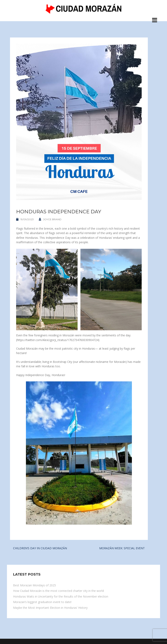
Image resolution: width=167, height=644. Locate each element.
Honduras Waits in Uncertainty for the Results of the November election (61, 596)
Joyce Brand (52, 219)
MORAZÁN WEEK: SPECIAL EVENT (122, 548)
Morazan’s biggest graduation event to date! (42, 602)
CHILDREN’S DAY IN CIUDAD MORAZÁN (40, 548)
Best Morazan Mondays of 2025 (35, 585)
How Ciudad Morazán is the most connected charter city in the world (58, 591)
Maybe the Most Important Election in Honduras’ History (50, 608)
